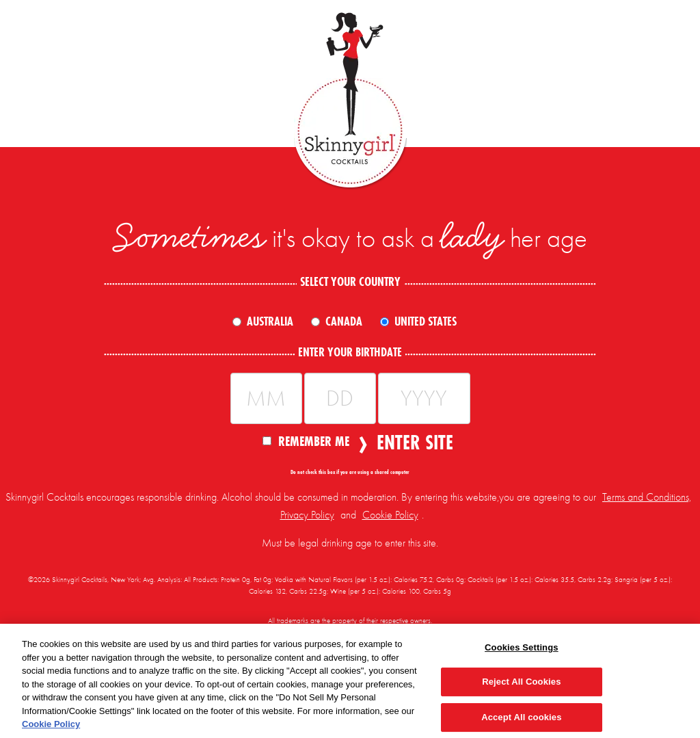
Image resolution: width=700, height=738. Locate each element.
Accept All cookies (521, 717)
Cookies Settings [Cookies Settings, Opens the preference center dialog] (522, 647)
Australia (270, 321)
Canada (344, 321)
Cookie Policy (390, 515)
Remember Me (306, 440)
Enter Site (411, 443)
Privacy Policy (307, 515)
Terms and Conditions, (647, 497)
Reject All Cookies (521, 682)
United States (426, 321)
